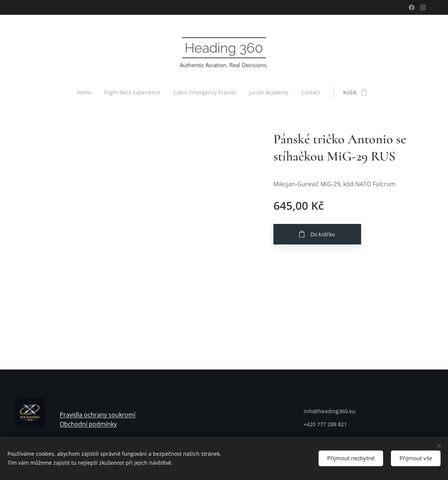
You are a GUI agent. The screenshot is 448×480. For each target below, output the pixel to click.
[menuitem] (84, 93)
